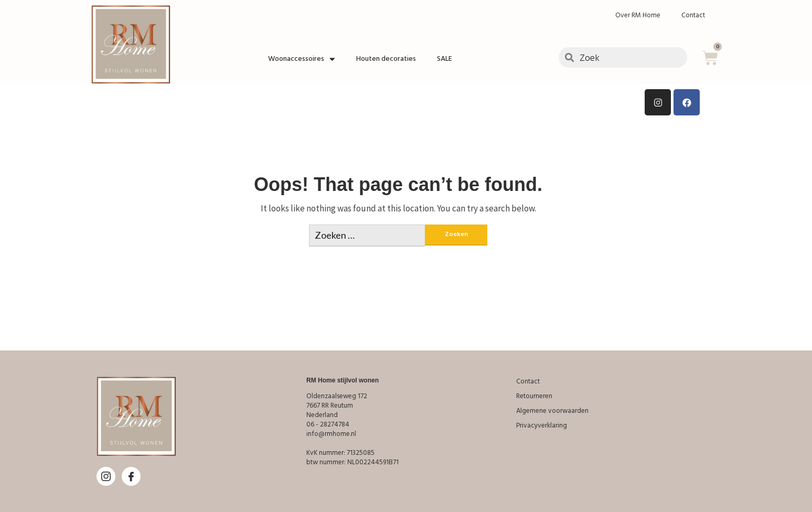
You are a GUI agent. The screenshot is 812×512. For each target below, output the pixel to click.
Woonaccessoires (302, 59)
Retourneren (534, 396)
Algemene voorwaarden (552, 411)
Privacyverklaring (542, 425)
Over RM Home (638, 15)
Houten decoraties (386, 59)
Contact (693, 15)
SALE (445, 59)
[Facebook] (131, 476)
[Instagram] (106, 476)
